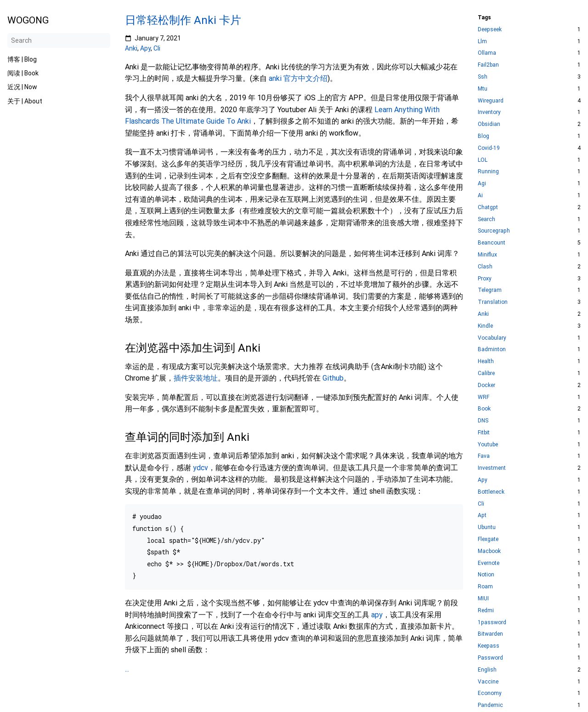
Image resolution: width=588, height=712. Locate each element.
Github (333, 378)
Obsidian (489, 124)
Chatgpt (488, 208)
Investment (492, 468)
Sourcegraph (494, 231)
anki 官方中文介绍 (298, 78)
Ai (480, 196)
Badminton (492, 350)
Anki (131, 48)
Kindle (485, 326)
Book (484, 409)
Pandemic (490, 705)
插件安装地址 (196, 378)
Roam (485, 587)
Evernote (489, 563)
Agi (482, 184)
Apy (145, 48)
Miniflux (487, 255)
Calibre (486, 373)
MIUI (483, 599)
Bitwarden (490, 634)
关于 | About (25, 101)
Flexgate (488, 539)
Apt (482, 515)
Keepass (489, 646)
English (487, 670)
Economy (490, 693)
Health (486, 362)
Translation (493, 302)
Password (490, 658)
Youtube (488, 445)
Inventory (489, 112)
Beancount (492, 243)
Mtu (483, 89)
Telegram (490, 290)
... (127, 669)
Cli (157, 48)
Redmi (486, 611)
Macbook (489, 551)
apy (377, 615)
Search (486, 219)
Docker (486, 385)
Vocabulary (492, 338)
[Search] (59, 40)
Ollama (487, 53)
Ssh (483, 77)
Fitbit (484, 433)
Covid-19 (489, 148)
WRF (483, 397)
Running (488, 172)
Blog (483, 136)
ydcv (201, 468)
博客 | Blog (22, 59)
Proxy (485, 279)
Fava (484, 456)
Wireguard (491, 101)
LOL (483, 160)
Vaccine (488, 682)
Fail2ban (488, 65)
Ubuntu (487, 527)
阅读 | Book (23, 73)
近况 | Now (22, 87)
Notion (486, 575)
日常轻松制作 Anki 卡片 (183, 20)
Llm (482, 42)
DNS (483, 421)
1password (492, 623)
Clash (485, 267)
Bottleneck (491, 492)
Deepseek (490, 30)
